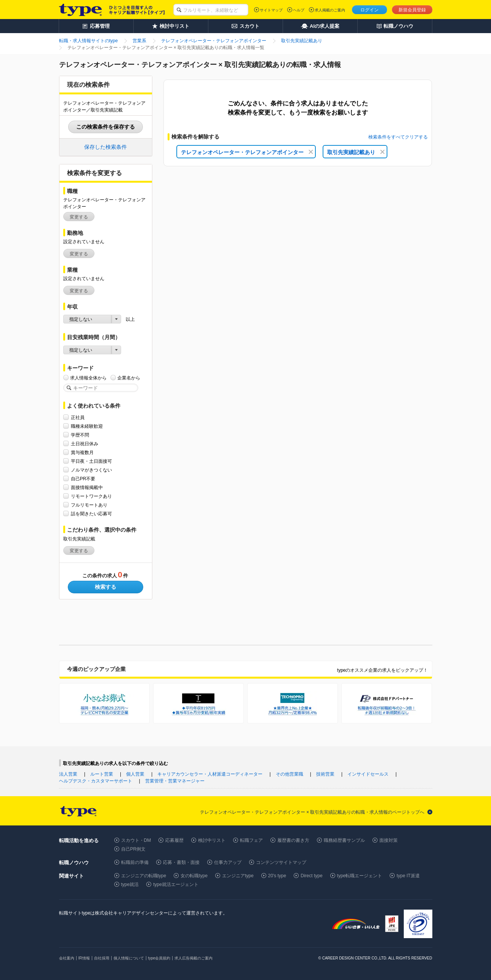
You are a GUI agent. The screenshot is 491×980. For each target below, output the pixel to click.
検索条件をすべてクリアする (398, 137)
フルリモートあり (89, 505)
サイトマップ (271, 10)
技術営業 (325, 774)
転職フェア (251, 840)
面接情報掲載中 (87, 487)
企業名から (129, 378)
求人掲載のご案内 (330, 10)
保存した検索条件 (106, 147)
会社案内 (67, 958)
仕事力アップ (228, 862)
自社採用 (102, 958)
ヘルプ (299, 10)
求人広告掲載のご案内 (194, 958)
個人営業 (135, 774)
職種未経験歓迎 (87, 426)
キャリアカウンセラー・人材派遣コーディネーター (210, 774)
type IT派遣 (408, 876)
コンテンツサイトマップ (281, 862)
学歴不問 (80, 435)
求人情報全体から (88, 378)
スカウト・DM (136, 840)
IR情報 (84, 958)
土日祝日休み (85, 444)
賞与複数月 (82, 452)
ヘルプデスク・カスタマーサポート (96, 781)
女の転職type (194, 876)
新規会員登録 (412, 10)
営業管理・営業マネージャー (175, 781)
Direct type (311, 876)
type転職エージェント (360, 876)
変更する (79, 217)
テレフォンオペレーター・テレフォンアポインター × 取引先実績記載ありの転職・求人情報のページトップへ (312, 812)
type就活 (130, 884)
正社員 (78, 417)
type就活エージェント (176, 884)
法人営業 (68, 774)
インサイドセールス (368, 774)
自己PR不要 (83, 479)
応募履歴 (174, 840)
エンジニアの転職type (144, 876)
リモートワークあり (91, 496)
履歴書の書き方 (293, 840)
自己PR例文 (134, 849)
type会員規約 (159, 958)
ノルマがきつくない (91, 470)
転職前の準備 (135, 862)
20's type (277, 876)
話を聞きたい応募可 (91, 514)
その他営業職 (289, 774)
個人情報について (129, 958)
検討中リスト (212, 840)
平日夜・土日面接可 (91, 461)
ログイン (369, 10)
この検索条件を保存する (106, 127)
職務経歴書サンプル (344, 840)
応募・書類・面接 (181, 862)
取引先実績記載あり (356, 152)
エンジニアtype (238, 876)
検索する (106, 587)
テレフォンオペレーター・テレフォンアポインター (247, 152)
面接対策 (389, 840)
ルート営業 (102, 774)
